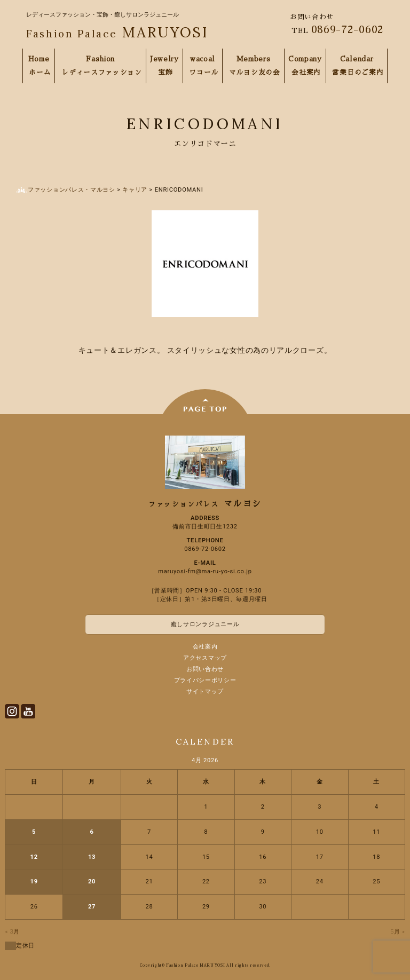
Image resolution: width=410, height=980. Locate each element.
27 (92, 907)
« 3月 (13, 932)
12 (34, 857)
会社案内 (205, 647)
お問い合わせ (205, 669)
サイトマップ (205, 691)
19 (34, 882)
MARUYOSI (117, 32)
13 (92, 857)
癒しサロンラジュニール (205, 624)
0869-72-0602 (348, 29)
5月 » (398, 932)
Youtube (28, 711)
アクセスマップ (205, 658)
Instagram (12, 711)
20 (92, 882)
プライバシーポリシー (205, 680)
